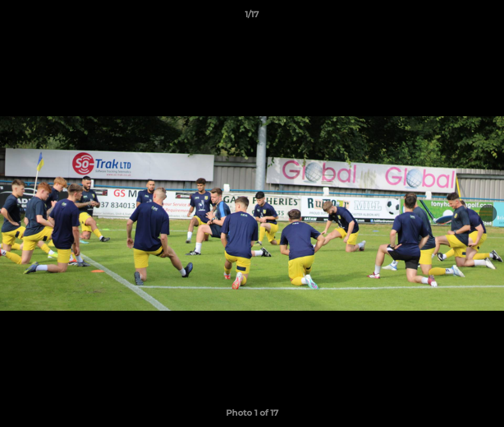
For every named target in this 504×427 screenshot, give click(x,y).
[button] (483, 17)
